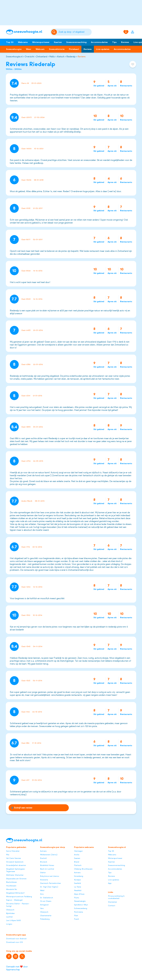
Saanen (77, 858)
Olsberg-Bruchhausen (83, 869)
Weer (29, 49)
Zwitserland (42, 57)
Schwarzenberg (81, 908)
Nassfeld (78, 890)
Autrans (43, 851)
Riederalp (71, 57)
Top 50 (10, 42)
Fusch (76, 919)
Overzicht (29, 57)
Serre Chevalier (13, 851)
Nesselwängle (80, 901)
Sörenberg (79, 876)
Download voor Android (16, 939)
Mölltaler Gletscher (15, 875)
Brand (77, 862)
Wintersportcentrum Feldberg (19, 897)
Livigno (9, 924)
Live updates (114, 880)
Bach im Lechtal (47, 869)
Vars (42, 908)
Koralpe (77, 880)
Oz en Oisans (46, 901)
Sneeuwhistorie (57, 49)
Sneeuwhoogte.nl (14, 57)
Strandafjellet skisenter (16, 865)
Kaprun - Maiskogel (14, 900)
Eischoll (43, 858)
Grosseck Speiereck (15, 862)
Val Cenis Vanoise (13, 858)
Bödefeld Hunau (47, 865)
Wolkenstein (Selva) (49, 855)
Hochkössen (11, 886)
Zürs (42, 894)
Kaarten (58, 42)
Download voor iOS (14, 942)
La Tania (78, 887)
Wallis (52, 57)
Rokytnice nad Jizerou (50, 876)
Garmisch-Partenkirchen (50, 883)
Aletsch (61, 57)
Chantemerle (46, 916)
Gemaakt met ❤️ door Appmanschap (17, 968)
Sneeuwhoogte (14, 49)
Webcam (40, 49)
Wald (42, 890)
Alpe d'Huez (79, 894)
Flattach (78, 865)
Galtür (43, 873)
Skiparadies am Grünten (16, 879)
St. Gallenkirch (47, 898)
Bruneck (44, 862)
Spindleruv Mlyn (81, 905)
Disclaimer (113, 902)
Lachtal (9, 917)
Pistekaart (74, 49)
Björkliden (10, 913)
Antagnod (44, 905)
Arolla (77, 855)
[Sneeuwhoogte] (27, 32)
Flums (76, 898)
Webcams (23, 42)
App (110, 883)
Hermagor (78, 851)
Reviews (125, 42)
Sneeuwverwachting (76, 42)
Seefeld (77, 883)
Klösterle (44, 880)
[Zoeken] (75, 32)
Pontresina (78, 912)
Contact (112, 906)
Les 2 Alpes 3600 (13, 920)
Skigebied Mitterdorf (15, 893)
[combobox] (75, 32)
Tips (114, 42)
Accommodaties (99, 42)
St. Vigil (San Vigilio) (49, 887)
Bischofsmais (11, 882)
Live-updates (103, 49)
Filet (76, 916)
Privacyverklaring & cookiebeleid (116, 897)
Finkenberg (45, 919)
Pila (8, 855)
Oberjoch (10, 910)
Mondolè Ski (12, 889)
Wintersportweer (41, 42)
